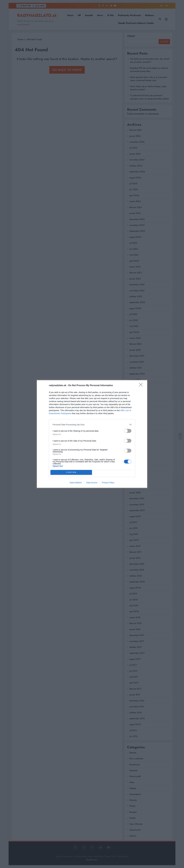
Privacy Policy (108, 483)
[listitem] (92, 425)
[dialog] (92, 434)
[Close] (142, 386)
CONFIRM (71, 472)
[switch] (128, 431)
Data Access (92, 483)
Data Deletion (76, 483)
